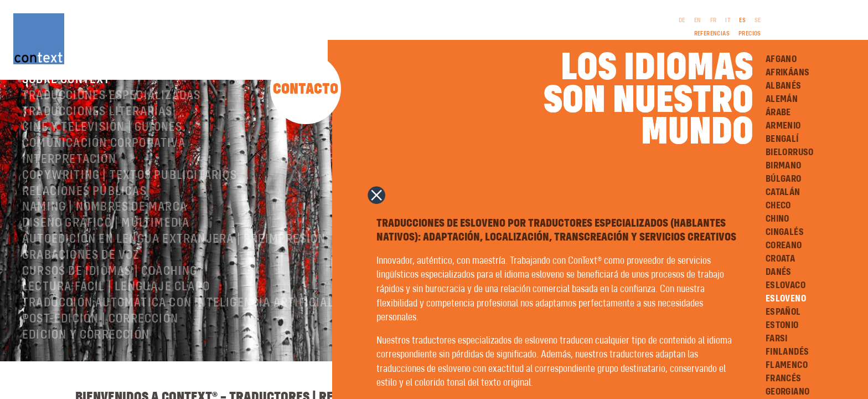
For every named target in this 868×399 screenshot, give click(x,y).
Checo (778, 206)
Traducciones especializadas (111, 116)
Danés (779, 272)
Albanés (784, 86)
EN (698, 21)
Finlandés (787, 352)
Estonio (782, 325)
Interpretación (69, 180)
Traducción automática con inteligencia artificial (178, 324)
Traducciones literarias (97, 132)
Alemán (782, 99)
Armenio (783, 126)
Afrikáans (788, 73)
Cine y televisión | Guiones (102, 148)
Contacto (306, 89)
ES (742, 21)
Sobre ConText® (69, 100)
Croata (780, 259)
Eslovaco (786, 285)
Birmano (784, 166)
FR (714, 21)
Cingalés (785, 232)
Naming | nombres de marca (105, 228)
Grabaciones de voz (81, 276)
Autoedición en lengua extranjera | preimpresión (174, 260)
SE (758, 21)
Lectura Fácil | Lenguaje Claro (116, 308)
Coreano (784, 245)
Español (783, 312)
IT (728, 21)
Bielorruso (790, 152)
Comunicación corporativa (104, 164)
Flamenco (787, 365)
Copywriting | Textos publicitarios (130, 196)
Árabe (778, 112)
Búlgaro (784, 179)
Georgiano (788, 392)
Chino (777, 219)
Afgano (781, 59)
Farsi (777, 339)
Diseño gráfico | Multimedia (106, 244)
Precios (750, 34)
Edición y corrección (86, 356)
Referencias (712, 34)
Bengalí (782, 139)
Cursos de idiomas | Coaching (110, 292)
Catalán (783, 192)
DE (682, 21)
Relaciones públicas (84, 212)
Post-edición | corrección (100, 340)
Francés (784, 378)
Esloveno (786, 299)
